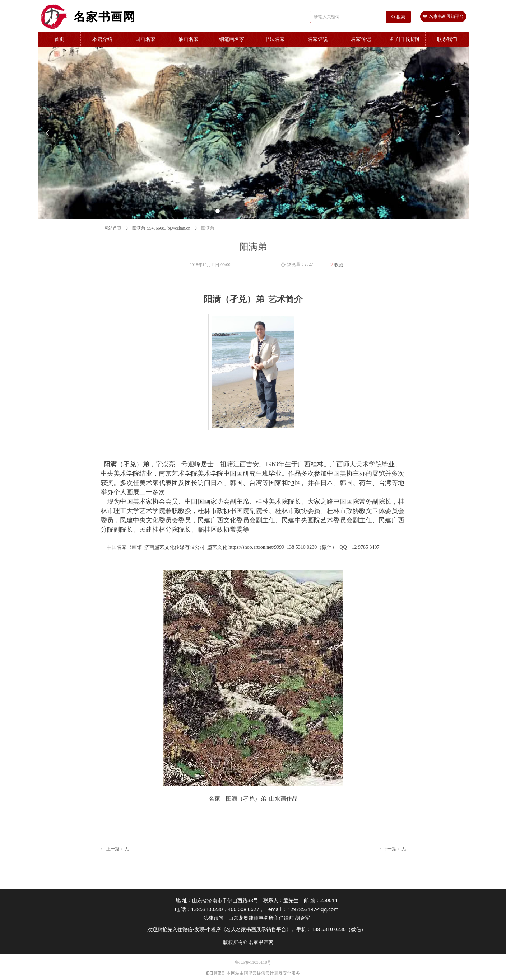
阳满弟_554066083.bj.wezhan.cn (161, 228)
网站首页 (113, 228)
